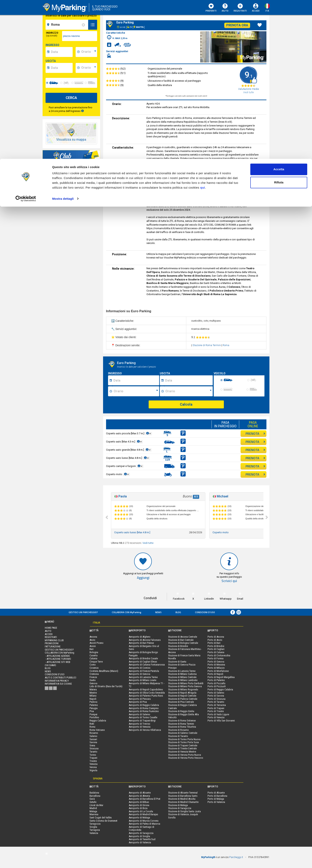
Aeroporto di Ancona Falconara (145, 640)
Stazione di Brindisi (178, 646)
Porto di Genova (216, 662)
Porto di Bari (214, 643)
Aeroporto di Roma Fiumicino (144, 711)
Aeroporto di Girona (139, 805)
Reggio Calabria (98, 721)
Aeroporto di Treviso (139, 724)
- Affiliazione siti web (58, 662)
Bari (92, 649)
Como (93, 665)
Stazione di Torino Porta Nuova (184, 739)
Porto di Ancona (216, 637)
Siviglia (93, 827)
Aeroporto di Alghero (140, 637)
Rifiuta (279, 24)
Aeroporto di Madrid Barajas (143, 814)
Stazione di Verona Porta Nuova (185, 755)
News (158, 612)
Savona (93, 742)
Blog (178, 612)
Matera (93, 689)
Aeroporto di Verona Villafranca (145, 730)
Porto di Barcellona (217, 796)
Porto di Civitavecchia (219, 655)
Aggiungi (143, 578)
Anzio (92, 640)
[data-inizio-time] (89, 52)
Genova (93, 683)
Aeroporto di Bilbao (139, 802)
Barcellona (95, 796)
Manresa (94, 814)
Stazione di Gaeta (177, 662)
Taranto (93, 752)
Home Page (51, 628)
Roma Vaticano (97, 730)
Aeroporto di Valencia (140, 842)
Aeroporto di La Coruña (141, 811)
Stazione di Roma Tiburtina (182, 727)
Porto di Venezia (216, 717)
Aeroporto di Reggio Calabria (144, 705)
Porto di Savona (216, 696)
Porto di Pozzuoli (217, 686)
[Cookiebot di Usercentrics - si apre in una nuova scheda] (26, 40)
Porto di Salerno (216, 693)
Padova (93, 702)
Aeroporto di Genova (139, 674)
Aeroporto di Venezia (140, 727)
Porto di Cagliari (216, 649)
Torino (93, 755)
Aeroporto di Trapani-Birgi (142, 721)
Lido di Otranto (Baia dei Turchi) (106, 686)
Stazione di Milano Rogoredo (183, 689)
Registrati (51, 637)
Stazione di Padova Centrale (183, 699)
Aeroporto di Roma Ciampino (144, 708)
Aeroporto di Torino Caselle (143, 717)
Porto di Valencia (216, 802)
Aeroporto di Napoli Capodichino (146, 689)
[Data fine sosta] (188, 380)
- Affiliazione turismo (58, 659)
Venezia (94, 764)
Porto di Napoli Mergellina (221, 677)
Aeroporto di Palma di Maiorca (144, 824)
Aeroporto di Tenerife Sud (142, 839)
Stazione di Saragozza (180, 808)
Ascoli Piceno (97, 643)
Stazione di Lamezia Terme (182, 671)
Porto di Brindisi (216, 646)
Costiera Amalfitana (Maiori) (104, 671)
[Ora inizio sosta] (136, 391)
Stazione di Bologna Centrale (183, 643)
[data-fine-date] (61, 68)
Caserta (94, 655)
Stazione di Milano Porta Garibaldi (186, 683)
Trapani (93, 758)
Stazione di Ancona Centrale (183, 637)
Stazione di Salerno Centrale (183, 733)
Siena (92, 745)
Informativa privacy (57, 681)
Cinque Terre (96, 662)
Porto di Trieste (216, 711)
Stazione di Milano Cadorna (182, 674)
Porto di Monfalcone (218, 671)
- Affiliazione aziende (57, 656)
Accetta (279, 10)
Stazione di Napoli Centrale (182, 696)
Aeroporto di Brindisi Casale (143, 658)
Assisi (93, 646)
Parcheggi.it (236, 857)
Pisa (92, 711)
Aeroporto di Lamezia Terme (143, 677)
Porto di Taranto (216, 702)
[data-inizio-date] (61, 52)
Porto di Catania (216, 652)
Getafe (93, 802)
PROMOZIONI (52, 643)
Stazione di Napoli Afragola (182, 693)
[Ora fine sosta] (188, 391)
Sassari (93, 739)
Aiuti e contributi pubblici (60, 678)
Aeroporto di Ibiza (138, 808)
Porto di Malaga (216, 799)
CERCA (71, 98)
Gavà (92, 799)
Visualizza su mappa (71, 139)
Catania (93, 658)
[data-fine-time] (89, 68)
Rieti (92, 724)
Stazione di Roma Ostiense (182, 721)
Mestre (93, 693)
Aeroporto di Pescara (140, 699)
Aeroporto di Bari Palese (141, 643)
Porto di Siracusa (216, 699)
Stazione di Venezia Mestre (182, 752)
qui (203, 29)
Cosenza (94, 668)
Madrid (93, 808)
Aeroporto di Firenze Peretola (144, 671)
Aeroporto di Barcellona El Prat (145, 799)
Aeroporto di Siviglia (139, 836)
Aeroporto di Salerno (139, 714)
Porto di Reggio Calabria (220, 689)
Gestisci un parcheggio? (83, 612)
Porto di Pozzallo (216, 683)
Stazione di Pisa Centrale (181, 702)
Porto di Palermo (216, 680)
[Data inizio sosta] (136, 380)
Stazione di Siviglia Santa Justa (184, 811)
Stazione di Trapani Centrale (183, 745)
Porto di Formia (215, 658)
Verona (93, 767)
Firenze (93, 677)
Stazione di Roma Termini (207, 345)
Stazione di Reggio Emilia (181, 711)
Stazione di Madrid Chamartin (183, 802)
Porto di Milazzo (216, 668)
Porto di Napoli (215, 674)
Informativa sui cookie (58, 684)
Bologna (94, 652)
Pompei (93, 714)
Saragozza (95, 824)
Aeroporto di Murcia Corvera (144, 821)
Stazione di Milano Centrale (182, 677)
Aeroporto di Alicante (140, 793)
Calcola (186, 404)
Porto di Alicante (216, 793)
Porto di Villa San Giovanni (221, 721)
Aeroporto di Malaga (139, 818)
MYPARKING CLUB (54, 640)
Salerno (93, 736)
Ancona (93, 637)
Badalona (94, 793)
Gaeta (93, 680)
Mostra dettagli (63, 40)
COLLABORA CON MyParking (127, 612)
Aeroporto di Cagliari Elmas (143, 662)
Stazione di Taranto (178, 736)
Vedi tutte (148, 543)
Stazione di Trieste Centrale (182, 748)
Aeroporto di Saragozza (141, 833)
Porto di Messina (216, 665)
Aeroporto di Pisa (138, 702)
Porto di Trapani (216, 708)
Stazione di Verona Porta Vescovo (186, 758)
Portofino (94, 717)
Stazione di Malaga (178, 805)
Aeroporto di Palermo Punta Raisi (146, 696)
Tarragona (95, 830)
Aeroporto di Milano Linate (142, 680)
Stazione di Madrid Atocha (182, 799)
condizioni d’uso (205, 612)
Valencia (94, 833)
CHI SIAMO (50, 665)
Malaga (93, 811)
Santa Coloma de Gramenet (103, 821)
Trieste (93, 761)
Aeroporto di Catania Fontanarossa (147, 665)
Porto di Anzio (215, 640)
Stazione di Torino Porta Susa (183, 742)
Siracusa (94, 748)
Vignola (93, 770)
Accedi (49, 634)
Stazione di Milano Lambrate (183, 680)
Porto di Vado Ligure (218, 714)
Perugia (94, 708)
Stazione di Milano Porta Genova (185, 686)
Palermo (94, 705)
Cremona (94, 674)
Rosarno (94, 733)
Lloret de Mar (96, 805)
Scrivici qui (229, 581)
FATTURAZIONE (53, 646)
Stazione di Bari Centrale (181, 640)
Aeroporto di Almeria (139, 796)
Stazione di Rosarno (178, 730)
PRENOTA (255, 434)
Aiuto (48, 631)
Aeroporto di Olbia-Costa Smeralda (147, 693)
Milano (93, 696)
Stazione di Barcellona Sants (183, 796)
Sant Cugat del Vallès (101, 818)
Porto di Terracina (217, 705)
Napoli (93, 699)
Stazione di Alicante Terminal (183, 793)
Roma (226, 345)
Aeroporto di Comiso (140, 668)
